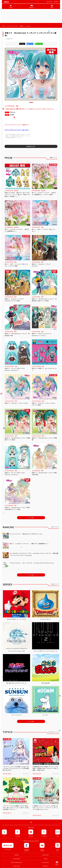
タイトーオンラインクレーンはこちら (17, 130)
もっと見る (31, 518)
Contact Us (46, 866)
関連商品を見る (31, 146)
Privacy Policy (46, 862)
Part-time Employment (16, 862)
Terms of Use (16, 866)
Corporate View (16, 859)
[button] (31, 102)
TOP (3, 26)
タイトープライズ (12, 26)
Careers (46, 859)
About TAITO (49, 2)
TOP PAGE (16, 855)
